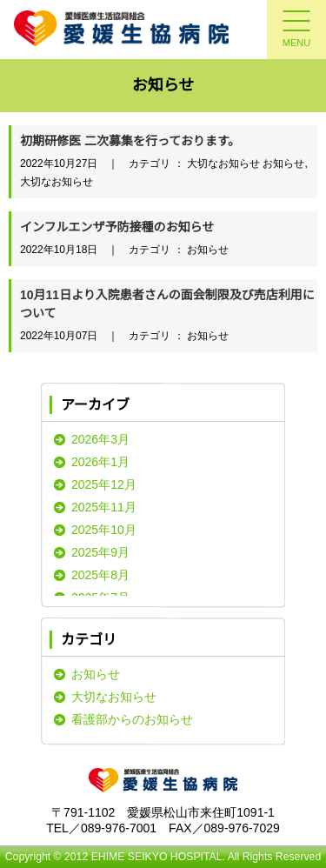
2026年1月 (100, 462)
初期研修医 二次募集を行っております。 (130, 141)
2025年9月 (100, 552)
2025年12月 (104, 484)
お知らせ (96, 674)
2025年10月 (104, 530)
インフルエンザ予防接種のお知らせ (117, 227)
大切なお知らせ (114, 697)
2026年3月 (100, 439)
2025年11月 (104, 507)
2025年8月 (100, 575)
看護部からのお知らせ (132, 719)
